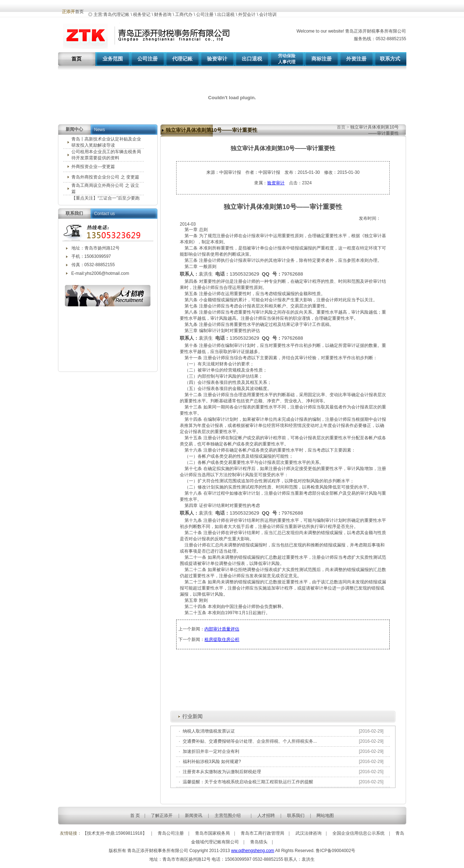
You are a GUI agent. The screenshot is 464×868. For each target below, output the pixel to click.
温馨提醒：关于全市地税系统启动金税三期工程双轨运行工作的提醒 (248, 782)
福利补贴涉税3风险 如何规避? (212, 762)
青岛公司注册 (171, 833)
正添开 (69, 12)
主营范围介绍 (228, 815)
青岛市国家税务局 (212, 833)
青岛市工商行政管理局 (262, 833)
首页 (342, 127)
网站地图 (325, 815)
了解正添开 (162, 815)
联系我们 (296, 815)
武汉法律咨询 (308, 833)
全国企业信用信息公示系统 (359, 833)
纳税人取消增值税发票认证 (209, 731)
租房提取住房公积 (222, 640)
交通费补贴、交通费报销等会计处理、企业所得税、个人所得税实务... (250, 741)
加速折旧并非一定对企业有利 (211, 751)
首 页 (135, 815)
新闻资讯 (194, 815)
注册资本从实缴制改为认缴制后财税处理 (222, 772)
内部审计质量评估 (222, 629)
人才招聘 (266, 815)
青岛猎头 (259, 842)
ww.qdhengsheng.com (253, 851)
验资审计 (276, 183)
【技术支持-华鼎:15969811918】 (115, 833)
